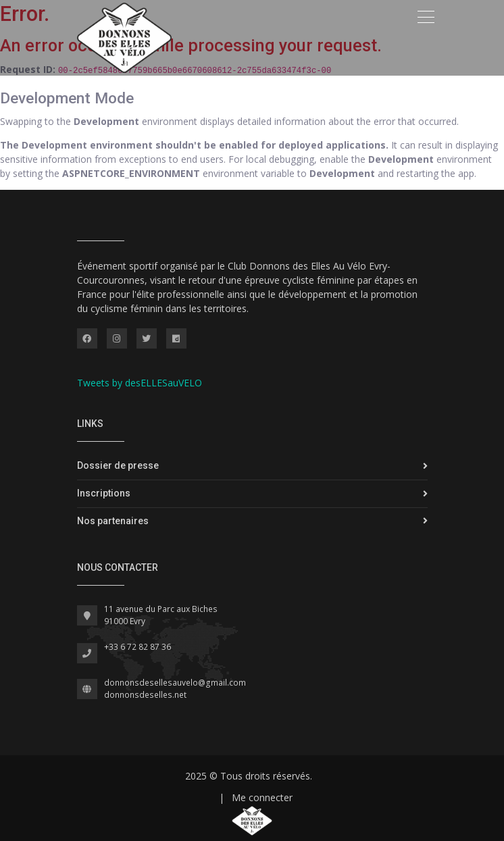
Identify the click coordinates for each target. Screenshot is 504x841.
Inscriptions (104, 493)
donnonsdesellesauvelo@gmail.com (175, 683)
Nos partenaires (113, 521)
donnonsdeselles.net (145, 695)
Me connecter (262, 797)
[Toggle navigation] (426, 17)
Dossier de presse (118, 465)
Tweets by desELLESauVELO (140, 383)
